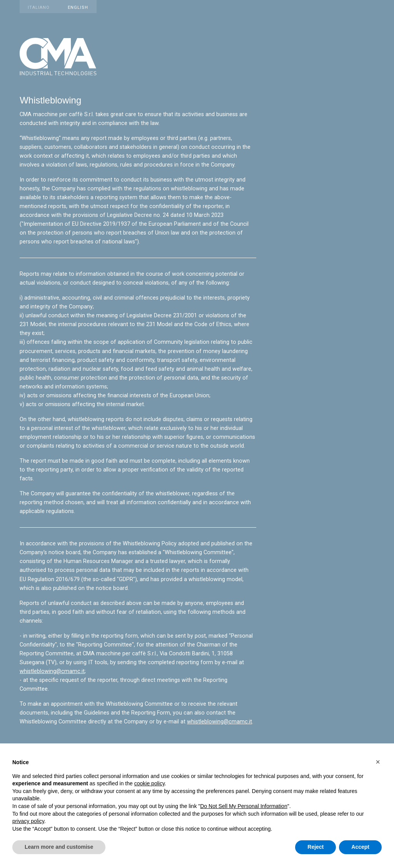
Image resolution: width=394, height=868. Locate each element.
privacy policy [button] (28, 821)
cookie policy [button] (149, 783)
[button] (378, 762)
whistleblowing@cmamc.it (52, 671)
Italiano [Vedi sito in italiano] (39, 7)
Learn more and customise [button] (59, 847)
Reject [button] (316, 847)
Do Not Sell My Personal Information (244, 806)
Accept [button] (360, 847)
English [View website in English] (78, 7)
